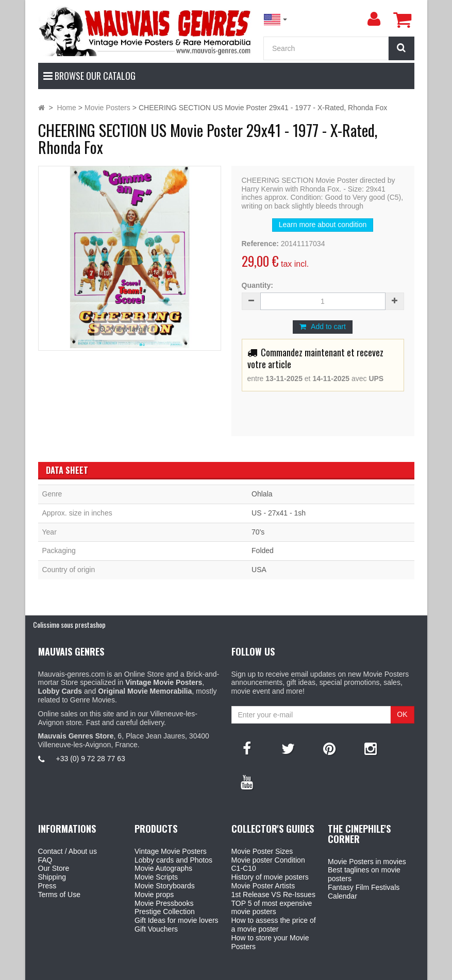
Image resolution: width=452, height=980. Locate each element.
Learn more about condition (323, 225)
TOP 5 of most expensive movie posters (272, 908)
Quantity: (257, 285)
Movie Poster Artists (263, 886)
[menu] (374, 19)
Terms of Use (59, 895)
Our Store (54, 868)
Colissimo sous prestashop (69, 624)
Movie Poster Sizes (262, 851)
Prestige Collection (165, 912)
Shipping (52, 877)
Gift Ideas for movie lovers (177, 920)
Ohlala (262, 494)
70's (258, 532)
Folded (263, 551)
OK (402, 714)
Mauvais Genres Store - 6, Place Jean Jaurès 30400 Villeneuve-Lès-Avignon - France (249, 970)
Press (47, 886)
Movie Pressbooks (164, 903)
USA (259, 570)
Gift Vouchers (156, 929)
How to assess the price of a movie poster (274, 925)
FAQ (45, 860)
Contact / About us (68, 851)
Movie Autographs (163, 868)
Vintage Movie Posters (171, 851)
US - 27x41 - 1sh (279, 513)
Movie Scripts (156, 877)
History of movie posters (270, 877)
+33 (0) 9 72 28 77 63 (91, 759)
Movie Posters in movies (367, 862)
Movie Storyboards (165, 886)
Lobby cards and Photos (173, 860)
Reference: (260, 244)
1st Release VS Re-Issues (273, 895)
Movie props (154, 895)
